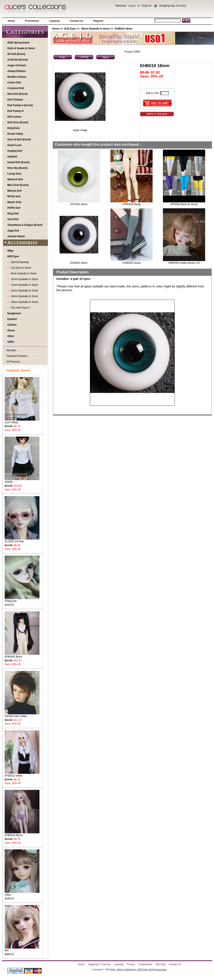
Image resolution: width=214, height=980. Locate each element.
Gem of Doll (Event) (19, 139)
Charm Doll (14, 83)
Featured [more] (18, 370)
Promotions (32, 21)
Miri (22, 949)
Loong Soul (14, 174)
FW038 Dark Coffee (22, 715)
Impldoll (12, 157)
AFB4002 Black (22, 655)
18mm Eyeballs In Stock (95, 29)
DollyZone (14, 128)
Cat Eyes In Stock (20, 268)
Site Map (160, 964)
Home (11, 21)
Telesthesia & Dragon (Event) (25, 225)
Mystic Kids (14, 202)
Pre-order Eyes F (20, 308)
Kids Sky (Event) (17, 168)
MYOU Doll (14, 196)
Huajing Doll (15, 151)
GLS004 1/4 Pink (22, 540)
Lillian (22, 893)
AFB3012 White (22, 774)
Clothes (12, 325)
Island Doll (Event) (18, 162)
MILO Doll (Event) (18, 185)
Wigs (10, 251)
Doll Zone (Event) (18, 122)
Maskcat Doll (15, 179)
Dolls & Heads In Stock (21, 48)
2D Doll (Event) (16, 54)
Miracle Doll (14, 191)
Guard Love (14, 145)
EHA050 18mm (79, 263)
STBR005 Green (132, 263)
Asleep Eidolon (17, 71)
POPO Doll (14, 208)
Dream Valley (15, 134)
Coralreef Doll (16, 88)
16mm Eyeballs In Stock (24, 296)
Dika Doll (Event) (17, 94)
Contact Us (77, 21)
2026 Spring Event (18, 43)
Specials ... (13, 350)
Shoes (11, 330)
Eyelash (12, 319)
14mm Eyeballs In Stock (24, 291)
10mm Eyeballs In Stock (24, 279)
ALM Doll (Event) (18, 60)
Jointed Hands (16, 236)
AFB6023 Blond (22, 834)
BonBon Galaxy (17, 77)
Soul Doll (13, 219)
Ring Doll (13, 214)
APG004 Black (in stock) (184, 204)
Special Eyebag (19, 262)
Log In (132, 6)
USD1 (11, 342)
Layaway (54, 21)
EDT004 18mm (79, 204)
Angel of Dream (17, 65)
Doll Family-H (16, 111)
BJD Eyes (70, 29)
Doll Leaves (14, 117)
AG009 (22, 481)
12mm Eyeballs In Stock (24, 285)
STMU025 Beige (131, 204)
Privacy (131, 964)
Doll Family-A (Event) (20, 105)
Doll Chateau (15, 100)
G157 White (22, 421)
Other (11, 336)
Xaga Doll (13, 231)
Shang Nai (22, 600)
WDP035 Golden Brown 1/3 (184, 263)
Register (147, 6)
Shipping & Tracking (99, 964)
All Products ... (14, 362)
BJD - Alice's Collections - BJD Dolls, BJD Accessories (139, 969)
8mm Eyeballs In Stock (23, 273)
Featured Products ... (18, 356)
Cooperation (145, 964)
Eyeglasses (14, 313)
